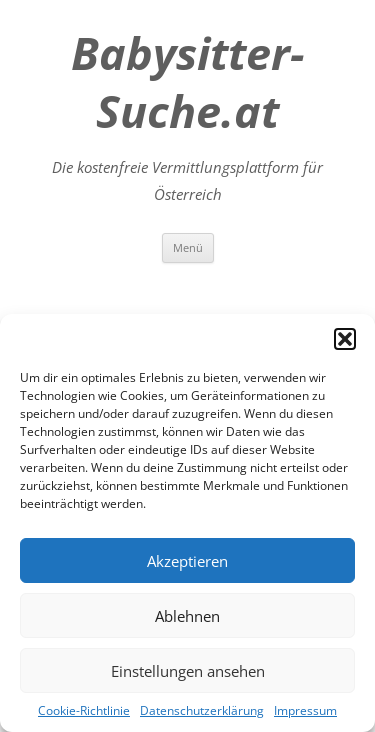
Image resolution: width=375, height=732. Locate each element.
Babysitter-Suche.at (187, 82)
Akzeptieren (187, 561)
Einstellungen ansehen (188, 671)
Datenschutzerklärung (202, 710)
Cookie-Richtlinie (84, 710)
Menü (188, 247)
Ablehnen (187, 616)
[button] (345, 339)
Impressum (305, 710)
